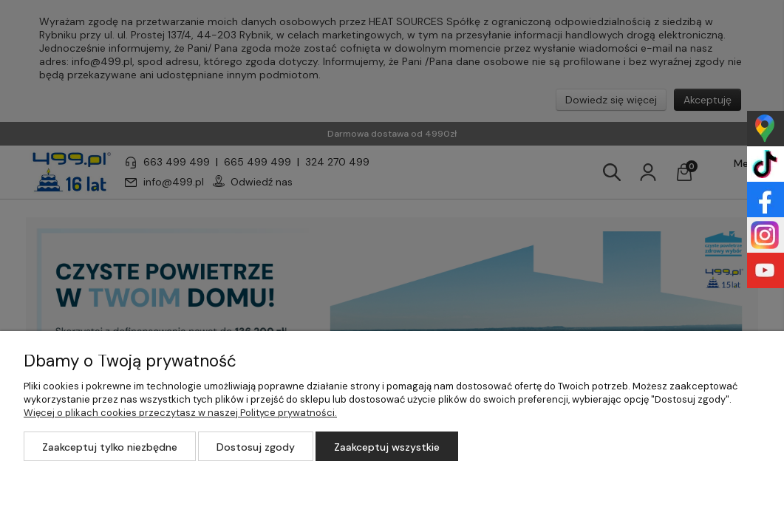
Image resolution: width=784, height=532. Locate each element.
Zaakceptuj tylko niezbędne (110, 447)
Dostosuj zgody (256, 447)
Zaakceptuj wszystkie (387, 447)
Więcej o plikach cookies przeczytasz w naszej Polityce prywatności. (180, 413)
